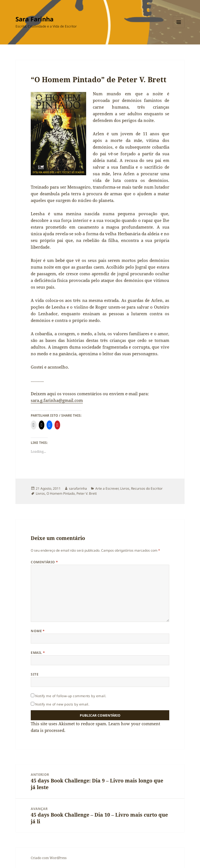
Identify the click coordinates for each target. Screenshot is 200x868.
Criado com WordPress (49, 858)
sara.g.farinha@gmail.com (57, 400)
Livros (125, 488)
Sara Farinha (34, 19)
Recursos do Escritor (147, 488)
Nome (38, 631)
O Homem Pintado (61, 493)
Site (35, 674)
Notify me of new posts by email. (62, 704)
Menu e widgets (179, 28)
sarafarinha (78, 488)
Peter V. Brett (87, 493)
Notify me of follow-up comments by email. (71, 696)
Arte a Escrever (107, 488)
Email (38, 653)
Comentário (44, 562)
